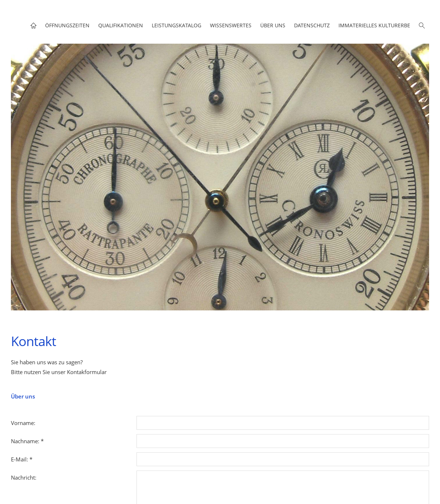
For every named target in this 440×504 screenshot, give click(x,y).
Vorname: (23, 423)
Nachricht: (24, 477)
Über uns (23, 396)
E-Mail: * (22, 459)
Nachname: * (27, 441)
